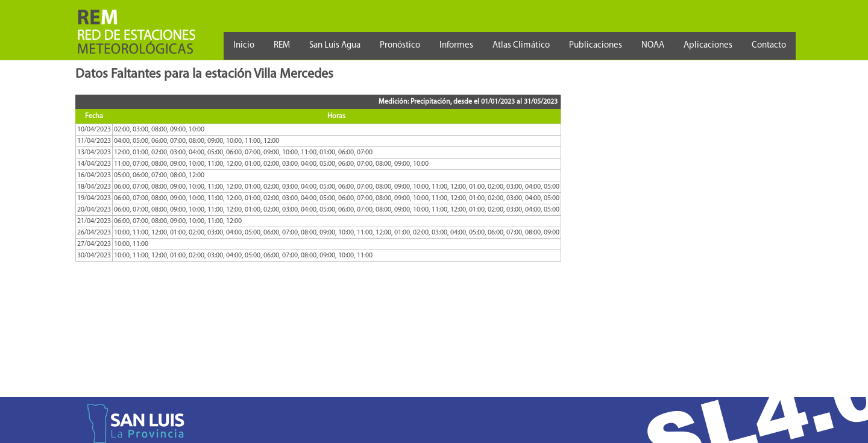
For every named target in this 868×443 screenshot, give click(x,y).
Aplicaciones (708, 46)
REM (282, 46)
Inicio (244, 46)
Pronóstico (400, 46)
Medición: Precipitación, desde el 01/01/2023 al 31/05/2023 (468, 102)
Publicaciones (596, 46)
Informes (456, 46)
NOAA (653, 46)
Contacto (769, 46)
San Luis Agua (335, 46)
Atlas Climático (521, 46)
